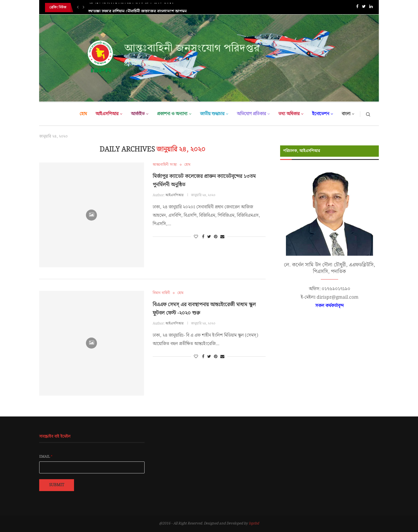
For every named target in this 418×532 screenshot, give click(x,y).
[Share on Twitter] (209, 237)
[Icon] (91, 215)
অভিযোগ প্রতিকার (251, 114)
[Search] (368, 114)
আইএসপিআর (107, 114)
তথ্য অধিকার (289, 114)
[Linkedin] (371, 8)
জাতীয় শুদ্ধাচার (212, 114)
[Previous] (78, 8)
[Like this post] (196, 237)
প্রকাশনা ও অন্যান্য (172, 114)
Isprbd (254, 523)
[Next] (84, 8)
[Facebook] (357, 8)
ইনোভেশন (321, 114)
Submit (57, 485)
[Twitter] (364, 8)
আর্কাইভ (138, 114)
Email (46, 457)
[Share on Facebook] (203, 237)
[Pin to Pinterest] (216, 237)
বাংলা (346, 114)
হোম (83, 114)
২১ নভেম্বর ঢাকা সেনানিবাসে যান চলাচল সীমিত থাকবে (131, 8)
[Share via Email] (222, 237)
